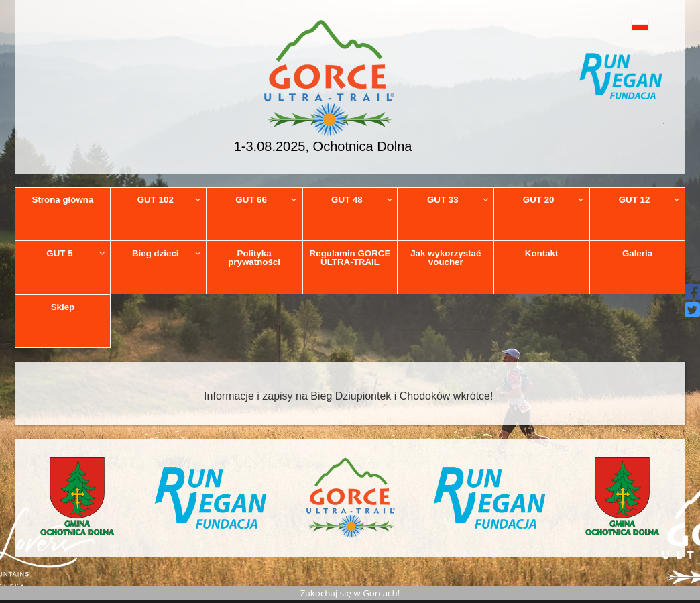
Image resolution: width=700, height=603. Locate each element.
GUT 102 (169, 200)
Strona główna (63, 200)
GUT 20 (554, 200)
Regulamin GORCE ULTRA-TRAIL (350, 258)
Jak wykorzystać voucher (446, 258)
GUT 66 (266, 200)
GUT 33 (458, 200)
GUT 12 (650, 200)
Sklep (63, 307)
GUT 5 (76, 253)
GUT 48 (362, 200)
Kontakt (542, 253)
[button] (621, 24)
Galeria (637, 253)
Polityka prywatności (254, 258)
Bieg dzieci (167, 253)
